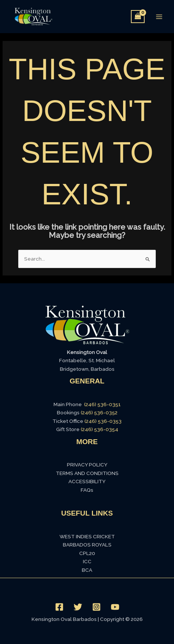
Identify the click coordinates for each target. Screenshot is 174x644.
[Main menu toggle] (159, 17)
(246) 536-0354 (99, 429)
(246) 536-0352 (99, 412)
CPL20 (87, 553)
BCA (87, 570)
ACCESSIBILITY (87, 481)
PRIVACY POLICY (87, 465)
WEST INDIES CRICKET (87, 536)
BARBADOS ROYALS (87, 545)
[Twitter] (78, 607)
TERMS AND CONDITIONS (87, 473)
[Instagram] (96, 607)
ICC (87, 561)
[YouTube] (115, 607)
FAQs (87, 490)
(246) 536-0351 (102, 404)
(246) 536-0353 (103, 421)
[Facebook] (59, 607)
